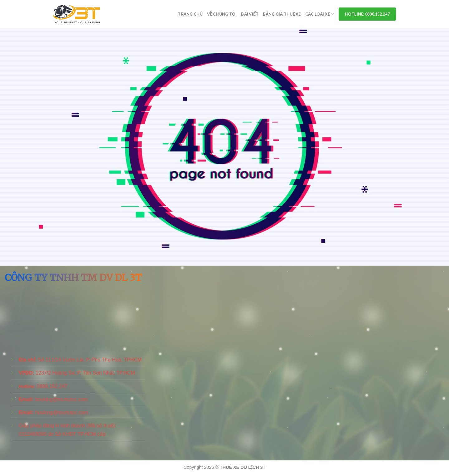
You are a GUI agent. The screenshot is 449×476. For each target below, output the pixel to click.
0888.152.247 (52, 386)
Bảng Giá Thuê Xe (282, 14)
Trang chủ (190, 14)
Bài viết (250, 14)
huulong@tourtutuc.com (61, 412)
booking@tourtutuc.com (61, 399)
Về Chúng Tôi (222, 14)
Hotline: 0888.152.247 (367, 14)
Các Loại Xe (320, 14)
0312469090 (33, 434)
